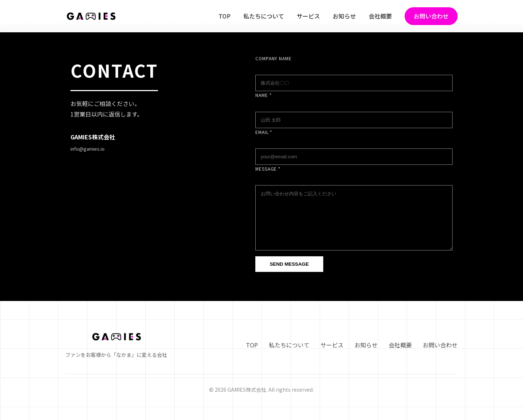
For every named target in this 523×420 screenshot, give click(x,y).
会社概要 (380, 16)
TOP (225, 16)
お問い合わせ (431, 16)
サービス (308, 16)
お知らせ (344, 16)
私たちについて (264, 16)
